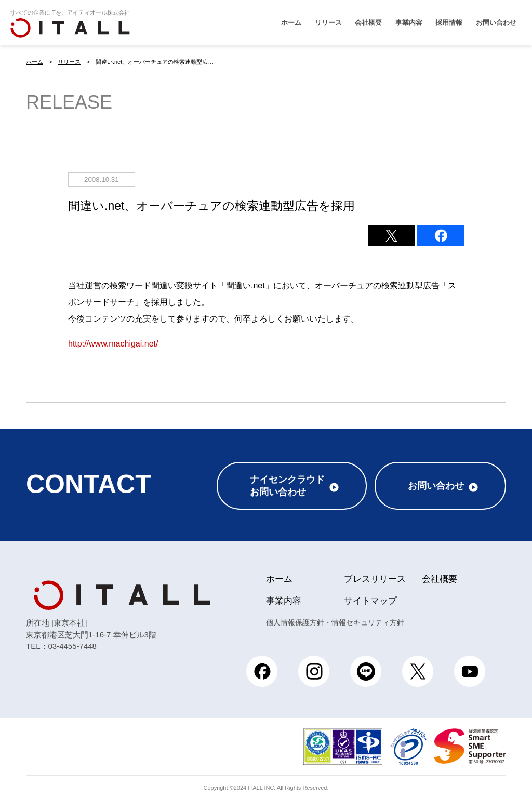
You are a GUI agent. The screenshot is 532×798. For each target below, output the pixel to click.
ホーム (291, 23)
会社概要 (368, 23)
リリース (328, 23)
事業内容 (409, 23)
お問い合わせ (496, 23)
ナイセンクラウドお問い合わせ (287, 484)
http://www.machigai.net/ (113, 343)
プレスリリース (375, 577)
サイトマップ (370, 599)
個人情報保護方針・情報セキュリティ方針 (335, 620)
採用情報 (449, 23)
